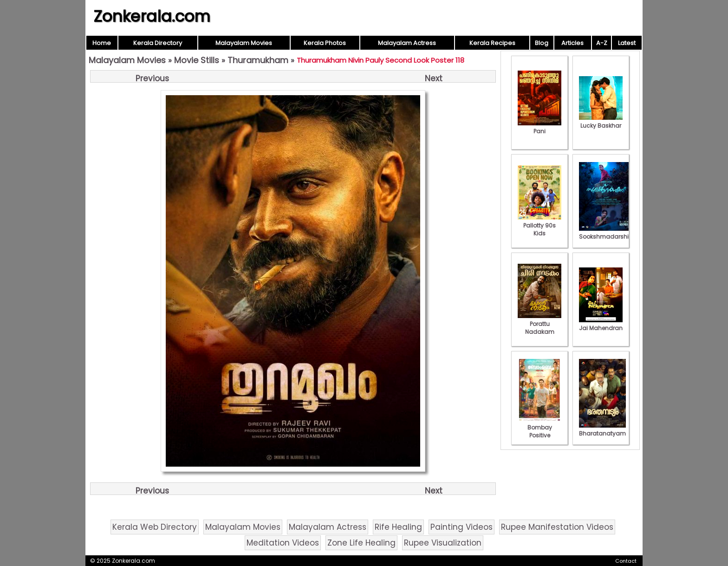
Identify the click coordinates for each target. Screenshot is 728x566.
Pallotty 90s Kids (539, 225)
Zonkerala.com (152, 16)
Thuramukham (258, 60)
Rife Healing (398, 527)
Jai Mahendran (601, 324)
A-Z (602, 43)
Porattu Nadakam (539, 324)
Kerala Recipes (492, 43)
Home (102, 43)
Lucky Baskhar (601, 122)
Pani (539, 127)
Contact (626, 561)
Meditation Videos (283, 543)
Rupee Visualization (443, 543)
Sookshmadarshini (606, 233)
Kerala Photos (325, 43)
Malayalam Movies (244, 43)
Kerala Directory (158, 43)
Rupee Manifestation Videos (557, 527)
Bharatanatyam (602, 429)
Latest (627, 43)
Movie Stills (197, 60)
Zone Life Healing (361, 543)
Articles (572, 43)
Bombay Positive (539, 427)
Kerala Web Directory (155, 527)
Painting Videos (461, 527)
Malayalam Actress (407, 43)
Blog (542, 43)
